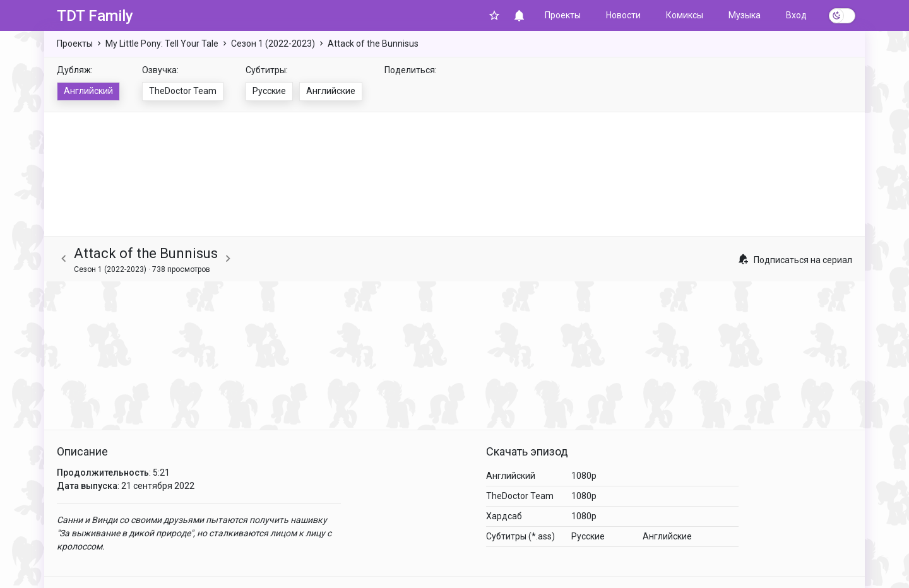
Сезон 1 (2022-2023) (273, 44)
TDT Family (95, 16)
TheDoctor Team (183, 91)
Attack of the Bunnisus (373, 44)
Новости (623, 15)
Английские (331, 91)
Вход (796, 15)
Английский (88, 91)
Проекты (563, 15)
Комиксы (685, 15)
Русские (269, 91)
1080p (584, 476)
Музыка (745, 15)
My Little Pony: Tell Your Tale (162, 44)
